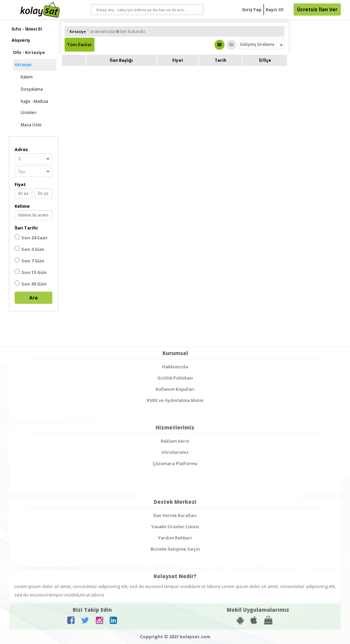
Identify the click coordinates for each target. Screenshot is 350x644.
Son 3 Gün (29, 249)
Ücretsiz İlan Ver (317, 9)
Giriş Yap (252, 10)
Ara (33, 298)
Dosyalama (32, 89)
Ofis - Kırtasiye (29, 52)
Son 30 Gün (31, 284)
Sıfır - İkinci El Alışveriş (27, 35)
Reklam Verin (175, 441)
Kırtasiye (23, 65)
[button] (33, 159)
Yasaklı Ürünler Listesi (175, 527)
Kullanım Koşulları (175, 389)
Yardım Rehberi (175, 538)
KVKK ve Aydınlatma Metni (175, 400)
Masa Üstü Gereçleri (31, 130)
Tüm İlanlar (80, 44)
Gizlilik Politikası (175, 378)
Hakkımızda (175, 367)
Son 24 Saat (31, 237)
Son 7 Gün (29, 261)
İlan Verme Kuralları (175, 515)
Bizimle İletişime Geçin (175, 549)
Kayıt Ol (275, 10)
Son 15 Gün (31, 272)
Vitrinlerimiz (175, 452)
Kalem (27, 77)
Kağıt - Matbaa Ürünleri (34, 107)
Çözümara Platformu (175, 463)
